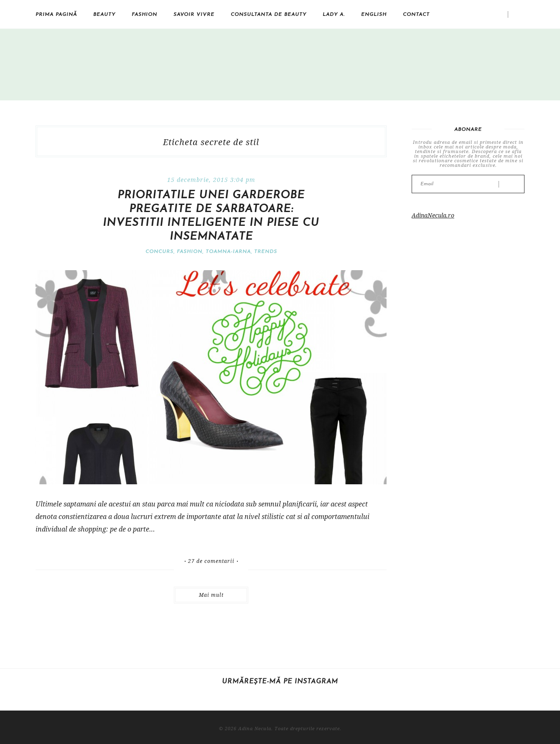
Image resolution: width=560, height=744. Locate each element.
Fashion (144, 15)
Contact (416, 15)
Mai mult (211, 595)
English (374, 15)
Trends (266, 252)
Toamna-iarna (228, 252)
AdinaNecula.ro (433, 215)
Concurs (159, 252)
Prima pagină (56, 15)
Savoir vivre (194, 15)
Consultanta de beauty (269, 15)
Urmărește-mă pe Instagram (280, 682)
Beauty (104, 15)
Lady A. (334, 15)
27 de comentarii (211, 561)
